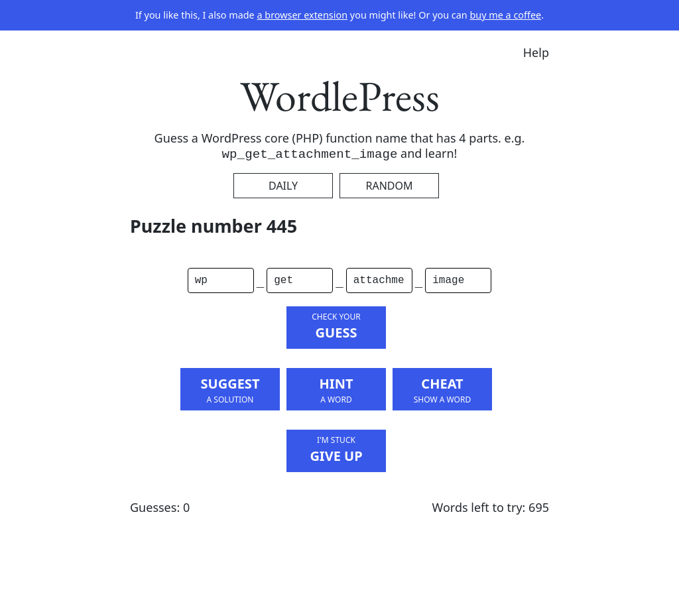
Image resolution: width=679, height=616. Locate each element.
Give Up (336, 450)
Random (389, 186)
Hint (336, 390)
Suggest (230, 390)
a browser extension (302, 15)
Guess (336, 326)
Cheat (442, 390)
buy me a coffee (505, 15)
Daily (283, 186)
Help (536, 52)
